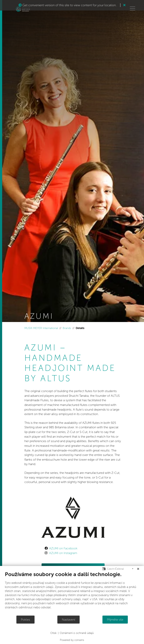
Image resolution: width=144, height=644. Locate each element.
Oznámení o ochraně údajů (77, 633)
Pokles (25, 620)
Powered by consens (72, 640)
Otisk (53, 633)
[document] (72, 593)
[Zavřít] (138, 569)
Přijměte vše (115, 620)
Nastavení (68, 620)
